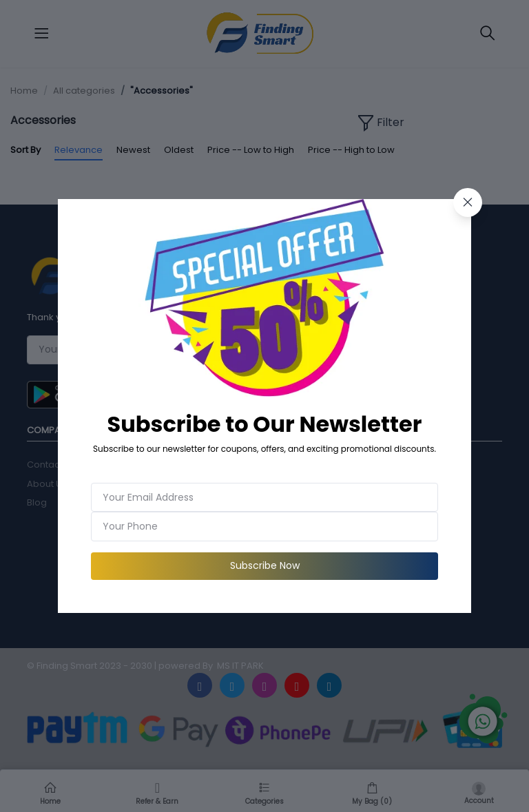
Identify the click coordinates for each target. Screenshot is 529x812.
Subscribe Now (265, 565)
